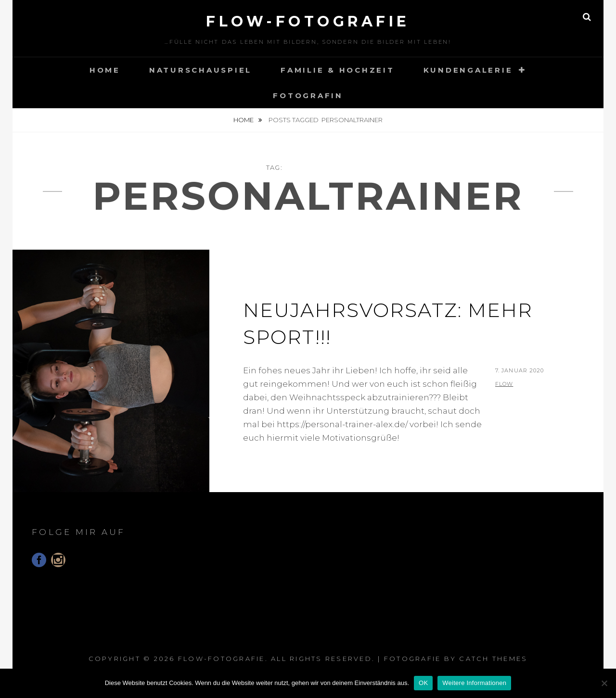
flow (504, 384)
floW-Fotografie (308, 21)
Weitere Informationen (474, 683)
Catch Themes (493, 659)
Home (105, 70)
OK (423, 683)
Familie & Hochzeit (338, 70)
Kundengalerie (468, 70)
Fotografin (308, 95)
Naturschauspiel (200, 70)
